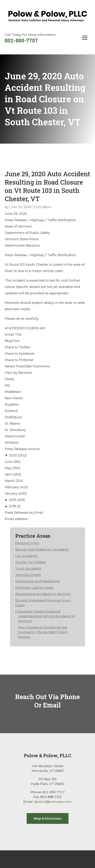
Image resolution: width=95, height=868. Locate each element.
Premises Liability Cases (34, 588)
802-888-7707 (21, 40)
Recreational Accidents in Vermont (43, 594)
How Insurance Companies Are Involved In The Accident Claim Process (43, 632)
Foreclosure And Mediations (38, 581)
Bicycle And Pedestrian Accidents (42, 550)
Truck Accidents (28, 569)
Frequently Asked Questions (38, 612)
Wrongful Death (28, 575)
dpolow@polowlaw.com (53, 802)
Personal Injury (27, 543)
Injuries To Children (31, 562)
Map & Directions (48, 818)
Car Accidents (26, 556)
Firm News (43, 207)
